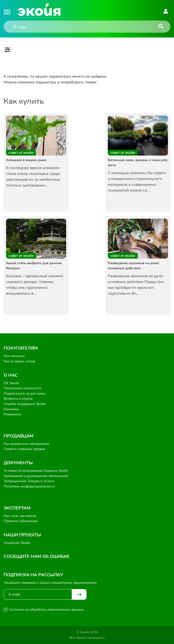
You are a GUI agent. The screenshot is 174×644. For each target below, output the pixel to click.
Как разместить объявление (26, 444)
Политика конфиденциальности (29, 486)
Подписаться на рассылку (25, 393)
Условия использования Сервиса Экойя (36, 471)
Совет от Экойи (21, 153)
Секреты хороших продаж (24, 449)
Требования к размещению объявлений (36, 476)
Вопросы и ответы (18, 399)
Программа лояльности (23, 388)
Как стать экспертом (20, 516)
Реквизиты (12, 414)
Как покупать (14, 356)
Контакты (11, 409)
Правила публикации (21, 521)
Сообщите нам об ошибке (37, 556)
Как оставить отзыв (19, 361)
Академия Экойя (17, 543)
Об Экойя (11, 383)
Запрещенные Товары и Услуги (29, 481)
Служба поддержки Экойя (25, 404)
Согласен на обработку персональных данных (46, 610)
